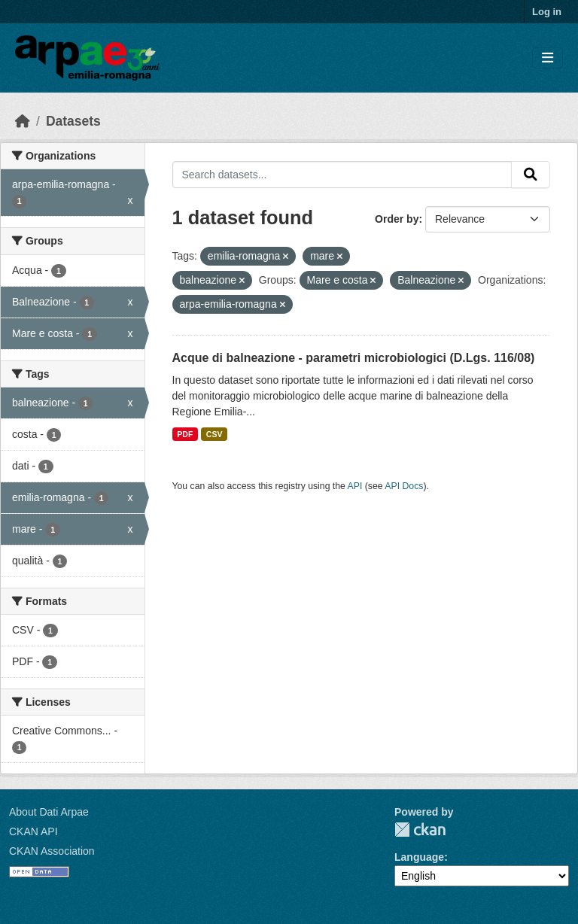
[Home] (23, 121)
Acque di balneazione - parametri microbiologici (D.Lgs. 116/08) (354, 358)
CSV (214, 434)
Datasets (73, 121)
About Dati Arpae (49, 812)
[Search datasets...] (342, 175)
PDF (185, 434)
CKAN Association (52, 851)
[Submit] (531, 175)
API (355, 486)
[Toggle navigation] (548, 58)
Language (419, 857)
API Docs (404, 486)
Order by (397, 219)
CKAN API (33, 831)
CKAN (420, 830)
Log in (547, 12)
